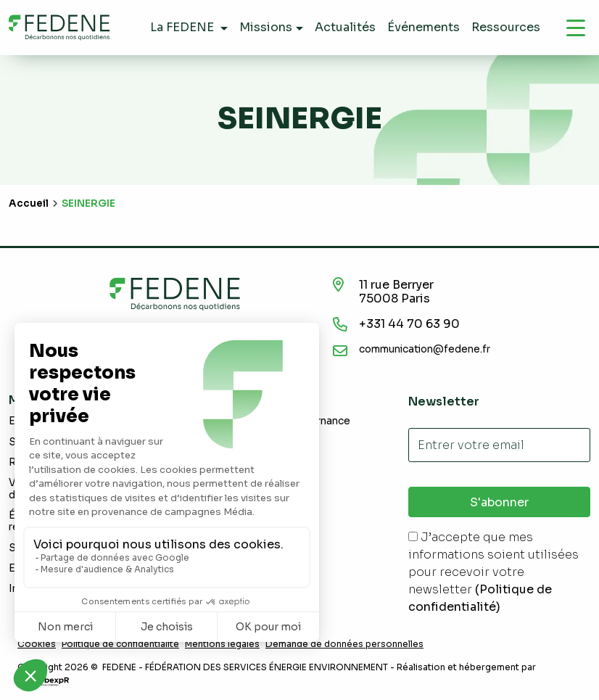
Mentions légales (222, 644)
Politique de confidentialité (120, 644)
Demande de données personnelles (344, 644)
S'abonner (499, 502)
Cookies (37, 644)
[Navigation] (576, 28)
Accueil (29, 203)
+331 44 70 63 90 (409, 324)
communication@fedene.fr (425, 349)
